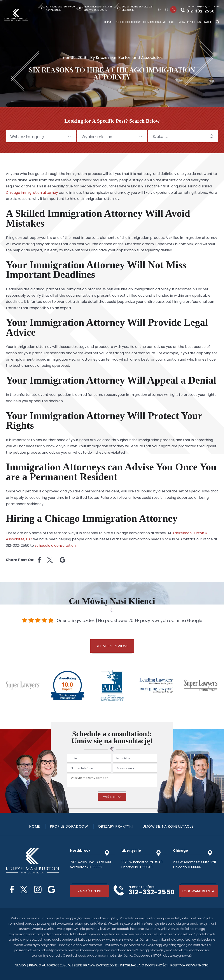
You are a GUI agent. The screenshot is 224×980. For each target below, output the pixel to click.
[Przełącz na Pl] (173, 10)
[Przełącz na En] (160, 10)
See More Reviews (112, 646)
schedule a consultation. (56, 546)
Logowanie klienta (198, 891)
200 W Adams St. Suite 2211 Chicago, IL (137, 8)
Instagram (38, 889)
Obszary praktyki (155, 22)
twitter (50, 560)
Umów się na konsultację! (194, 22)
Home (34, 827)
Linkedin (63, 560)
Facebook (12, 889)
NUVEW (21, 965)
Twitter (24, 889)
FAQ (172, 22)
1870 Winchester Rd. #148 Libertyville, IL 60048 (98, 8)
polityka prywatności (190, 965)
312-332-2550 (201, 11)
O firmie (108, 22)
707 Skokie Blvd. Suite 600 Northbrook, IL (60, 8)
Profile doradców (128, 22)
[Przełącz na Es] (167, 10)
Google (52, 889)
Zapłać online (90, 891)
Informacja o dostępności (144, 965)
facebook (39, 560)
